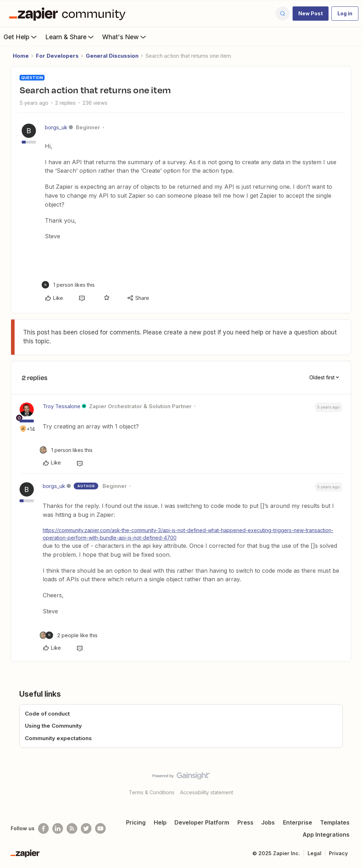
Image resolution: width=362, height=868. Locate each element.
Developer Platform (202, 822)
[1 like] (68, 285)
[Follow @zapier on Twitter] (86, 828)
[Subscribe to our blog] (72, 828)
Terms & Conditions (152, 792)
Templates (335, 822)
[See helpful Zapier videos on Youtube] (100, 828)
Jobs (268, 822)
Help (160, 822)
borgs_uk (56, 127)
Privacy (338, 853)
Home (21, 56)
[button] (311, 14)
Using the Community (53, 726)
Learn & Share (70, 37)
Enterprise (298, 822)
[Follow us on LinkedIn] (58, 828)
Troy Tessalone (62, 406)
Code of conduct (47, 714)
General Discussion (112, 56)
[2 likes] (69, 635)
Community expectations (58, 738)
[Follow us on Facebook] (43, 828)
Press (245, 822)
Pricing (136, 822)
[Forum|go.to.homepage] (69, 14)
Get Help (21, 37)
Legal (314, 853)
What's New (125, 37)
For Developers (57, 56)
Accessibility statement (207, 792)
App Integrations (326, 835)
